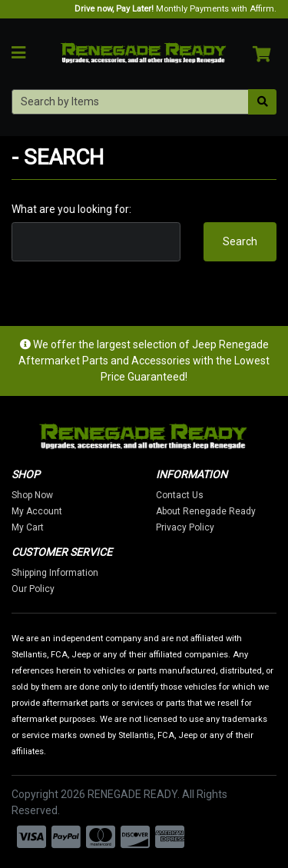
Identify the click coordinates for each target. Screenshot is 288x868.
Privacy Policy (185, 527)
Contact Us (180, 495)
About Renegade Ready (206, 511)
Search (240, 241)
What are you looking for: (71, 209)
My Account (37, 511)
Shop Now (32, 495)
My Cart (28, 527)
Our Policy (33, 589)
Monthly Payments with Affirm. (175, 9)
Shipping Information (55, 573)
